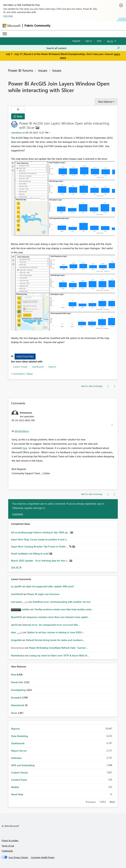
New (14, 674)
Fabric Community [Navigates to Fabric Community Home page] (38, 26)
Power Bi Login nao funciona (43, 594)
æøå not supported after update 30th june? (50, 586)
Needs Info (17, 682)
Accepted (16, 697)
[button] (63, 199)
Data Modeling (20, 736)
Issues (43, 70)
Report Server (19, 751)
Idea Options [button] (105, 102)
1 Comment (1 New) (22, 374)
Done (14, 713)
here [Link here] (25, 448)
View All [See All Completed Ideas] (16, 567)
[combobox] (83, 48)
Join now (8, 16)
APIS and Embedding (23, 765)
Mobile (15, 787)
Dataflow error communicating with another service (62, 602)
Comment (18, 514)
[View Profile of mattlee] (26, 609)
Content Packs (19, 780)
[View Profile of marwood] (16, 602)
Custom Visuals (20, 367)
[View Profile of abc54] (14, 625)
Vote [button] (19, 116)
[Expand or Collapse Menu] (5, 34)
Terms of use (8, 846)
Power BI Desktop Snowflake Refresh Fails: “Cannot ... (59, 648)
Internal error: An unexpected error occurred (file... (51, 625)
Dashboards (38, 367)
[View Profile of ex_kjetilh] (16, 586)
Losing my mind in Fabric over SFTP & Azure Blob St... (59, 655)
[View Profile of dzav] (14, 632)
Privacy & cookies (10, 840)
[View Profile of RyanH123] (16, 617)
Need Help (17, 794)
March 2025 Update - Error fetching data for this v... (40, 561)
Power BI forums (21, 70)
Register (76, 41)
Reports (52, 367)
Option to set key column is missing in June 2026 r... (56, 632)
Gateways (16, 758)
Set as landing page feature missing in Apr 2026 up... (41, 532)
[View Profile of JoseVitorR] (17, 594)
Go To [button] (110, 41)
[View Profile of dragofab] (16, 640)
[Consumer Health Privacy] (43, 857)
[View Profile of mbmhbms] (16, 133)
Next (112, 802)
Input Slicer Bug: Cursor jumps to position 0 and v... (40, 539)
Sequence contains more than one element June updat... (58, 617)
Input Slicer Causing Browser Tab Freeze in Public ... (40, 546)
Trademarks (7, 851)
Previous (91, 802)
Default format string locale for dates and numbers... (55, 640)
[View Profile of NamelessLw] (18, 655)
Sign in (89, 41)
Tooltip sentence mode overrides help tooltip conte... (64, 609)
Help (99, 41)
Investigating (25, 357)
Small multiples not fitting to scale (30, 553)
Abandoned (18, 705)
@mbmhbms (22, 431)
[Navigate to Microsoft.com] (11, 26)
